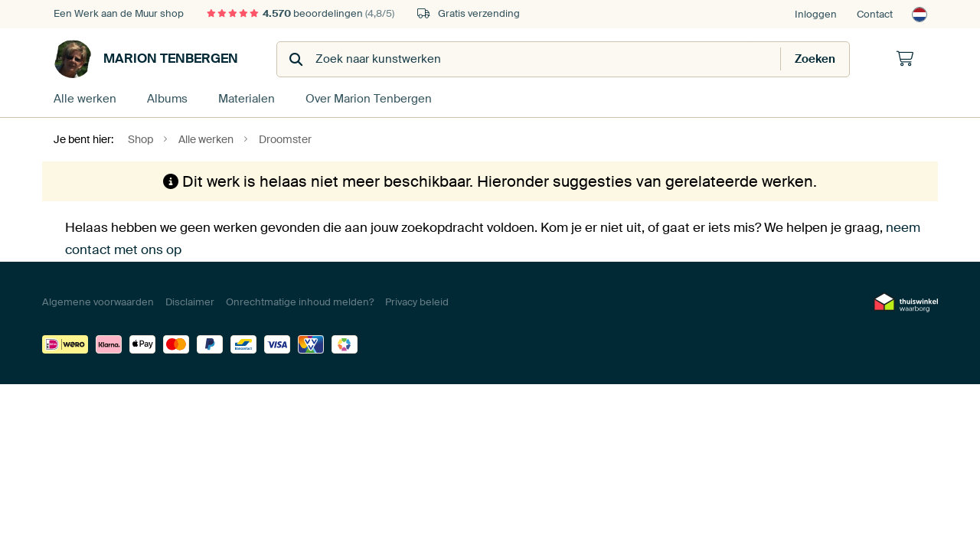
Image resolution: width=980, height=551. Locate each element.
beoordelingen (301, 13)
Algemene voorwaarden (98, 302)
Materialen (247, 99)
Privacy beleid (417, 302)
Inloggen (816, 14)
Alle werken (85, 99)
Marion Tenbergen (146, 59)
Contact (875, 14)
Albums (167, 99)
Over (369, 99)
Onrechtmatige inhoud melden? (300, 302)
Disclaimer (190, 302)
